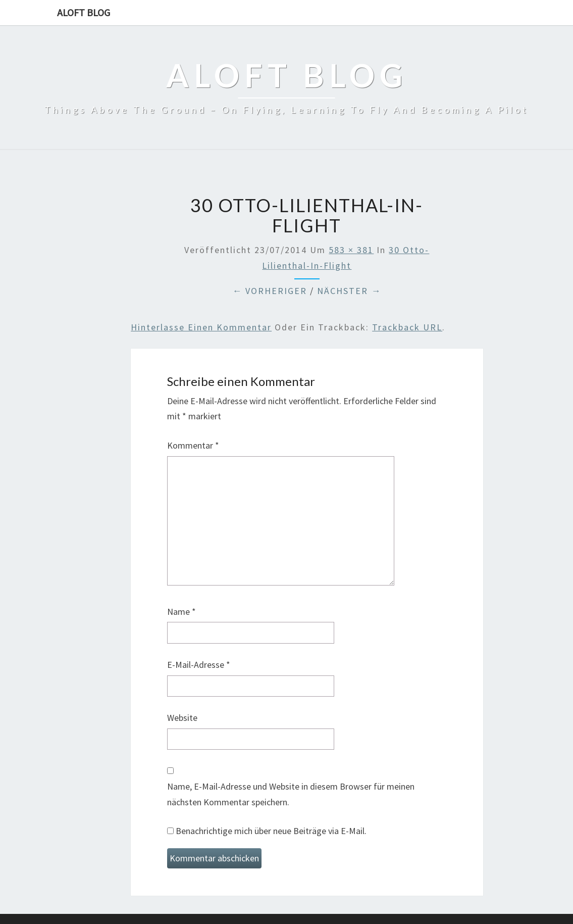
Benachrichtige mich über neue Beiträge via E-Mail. (271, 831)
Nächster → (349, 291)
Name (181, 612)
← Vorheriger (270, 291)
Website (182, 718)
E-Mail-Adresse (199, 665)
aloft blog (84, 12)
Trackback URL (407, 327)
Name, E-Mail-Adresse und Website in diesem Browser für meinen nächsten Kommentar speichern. (291, 794)
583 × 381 (351, 250)
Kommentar (193, 445)
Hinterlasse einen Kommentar (201, 327)
